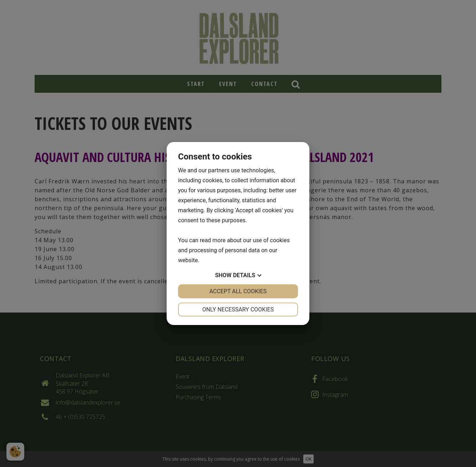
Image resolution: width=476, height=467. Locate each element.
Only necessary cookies (238, 309)
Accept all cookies (238, 291)
